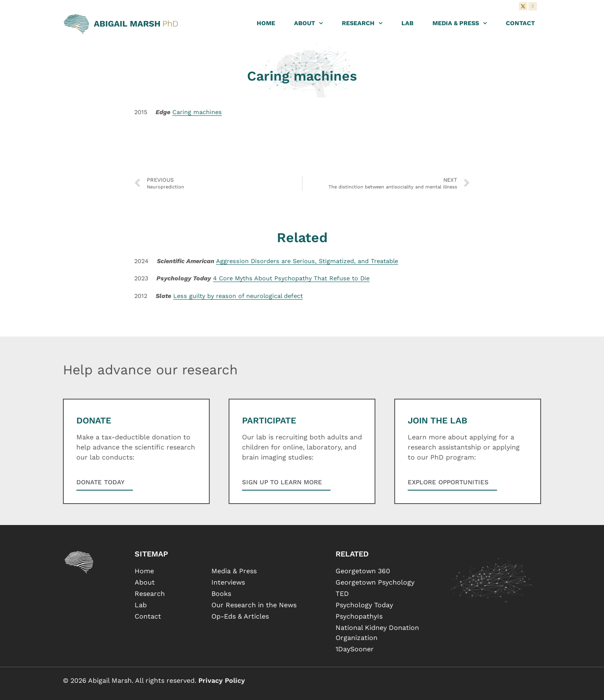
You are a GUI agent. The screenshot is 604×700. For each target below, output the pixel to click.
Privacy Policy (222, 680)
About (309, 23)
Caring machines (197, 112)
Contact (520, 23)
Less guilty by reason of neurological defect (238, 296)
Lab (407, 23)
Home (266, 23)
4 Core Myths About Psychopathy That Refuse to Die (291, 278)
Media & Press (460, 23)
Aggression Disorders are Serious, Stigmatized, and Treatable (307, 261)
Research (362, 23)
